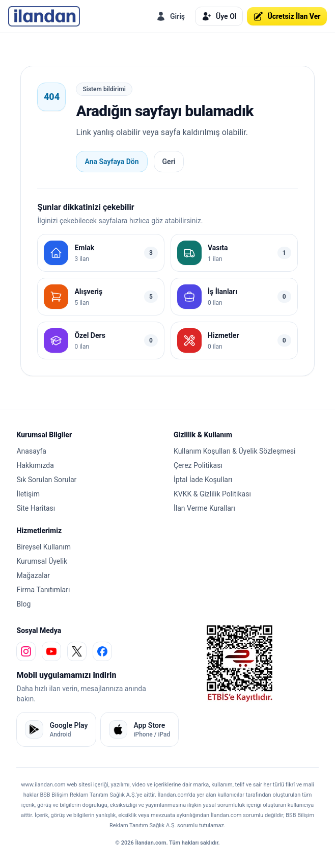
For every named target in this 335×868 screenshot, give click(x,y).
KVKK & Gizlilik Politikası (212, 494)
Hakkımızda (35, 465)
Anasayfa (31, 451)
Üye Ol (219, 16)
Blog (23, 604)
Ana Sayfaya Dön (111, 162)
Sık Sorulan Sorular (46, 480)
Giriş (170, 16)
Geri (169, 162)
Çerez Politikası (198, 465)
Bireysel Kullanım (43, 547)
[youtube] (51, 651)
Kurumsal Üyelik (42, 561)
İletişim (28, 494)
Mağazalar (33, 575)
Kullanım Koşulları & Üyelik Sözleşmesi (234, 451)
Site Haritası (36, 508)
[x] (77, 651)
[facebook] (102, 651)
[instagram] (26, 651)
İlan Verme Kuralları (204, 508)
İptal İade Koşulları (203, 480)
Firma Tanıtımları (43, 590)
